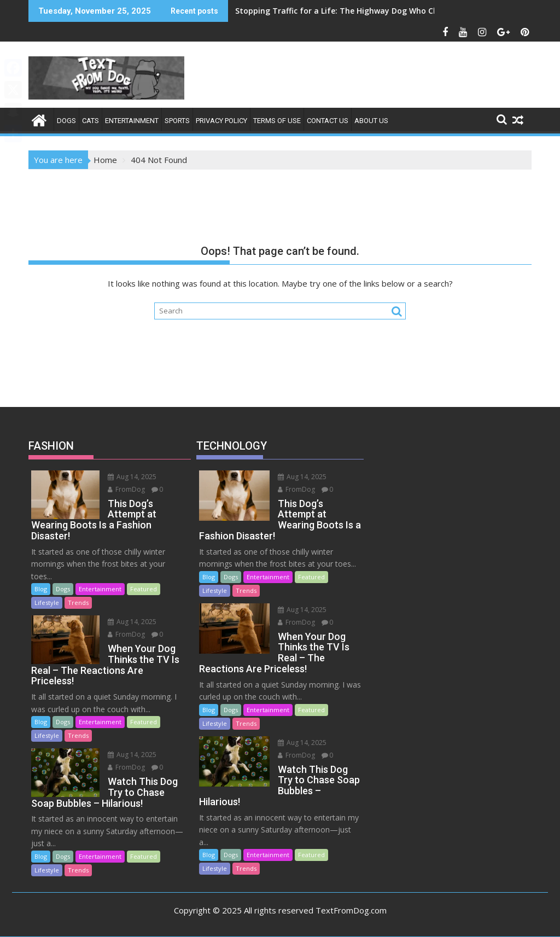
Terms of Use (277, 121)
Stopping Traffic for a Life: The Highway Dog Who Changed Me (355, 11)
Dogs (66, 121)
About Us (371, 121)
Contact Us (328, 121)
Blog (41, 589)
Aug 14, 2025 (131, 477)
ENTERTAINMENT (132, 121)
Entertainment (100, 589)
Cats (91, 121)
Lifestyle (47, 603)
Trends (78, 603)
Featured (144, 589)
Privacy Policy (221, 121)
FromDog (125, 489)
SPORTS (177, 121)
